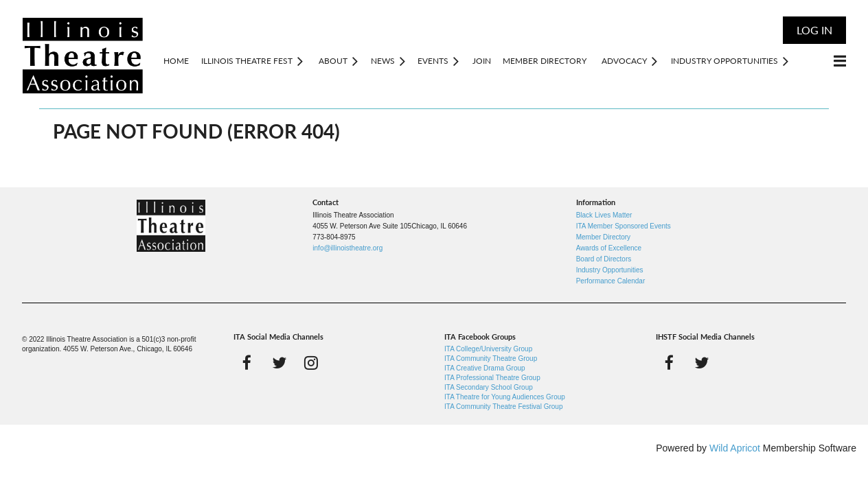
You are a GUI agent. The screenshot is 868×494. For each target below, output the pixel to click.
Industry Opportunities (610, 270)
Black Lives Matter (604, 215)
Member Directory (603, 237)
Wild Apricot (735, 448)
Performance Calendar (611, 281)
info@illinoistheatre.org (347, 248)
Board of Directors (604, 259)
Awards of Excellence (609, 248)
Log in (814, 30)
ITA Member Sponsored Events (624, 226)
